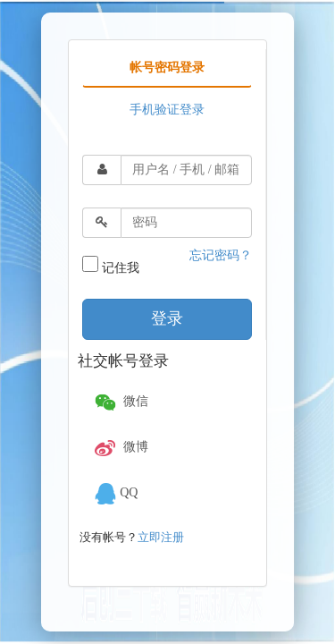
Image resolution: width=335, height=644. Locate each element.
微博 (120, 448)
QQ (114, 494)
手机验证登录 (167, 110)
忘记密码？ (221, 255)
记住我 (111, 265)
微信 (120, 402)
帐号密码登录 (167, 68)
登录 (167, 318)
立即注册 (161, 537)
